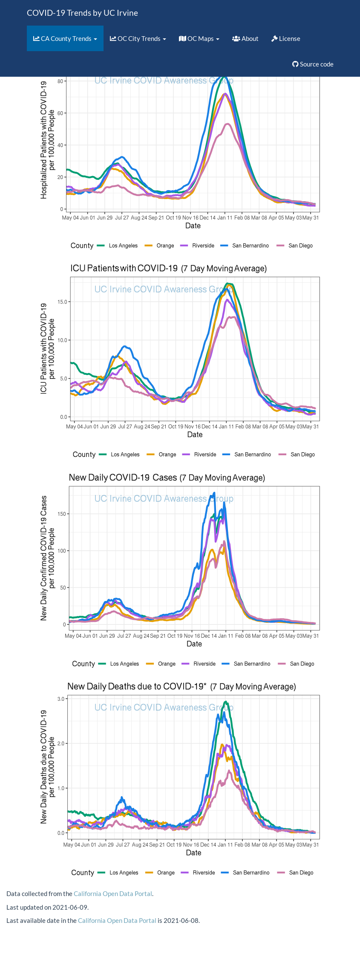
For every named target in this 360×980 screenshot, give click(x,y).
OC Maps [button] (199, 38)
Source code (313, 64)
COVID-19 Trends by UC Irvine (82, 13)
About (245, 38)
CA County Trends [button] (65, 38)
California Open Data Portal (113, 893)
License (286, 38)
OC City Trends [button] (138, 38)
